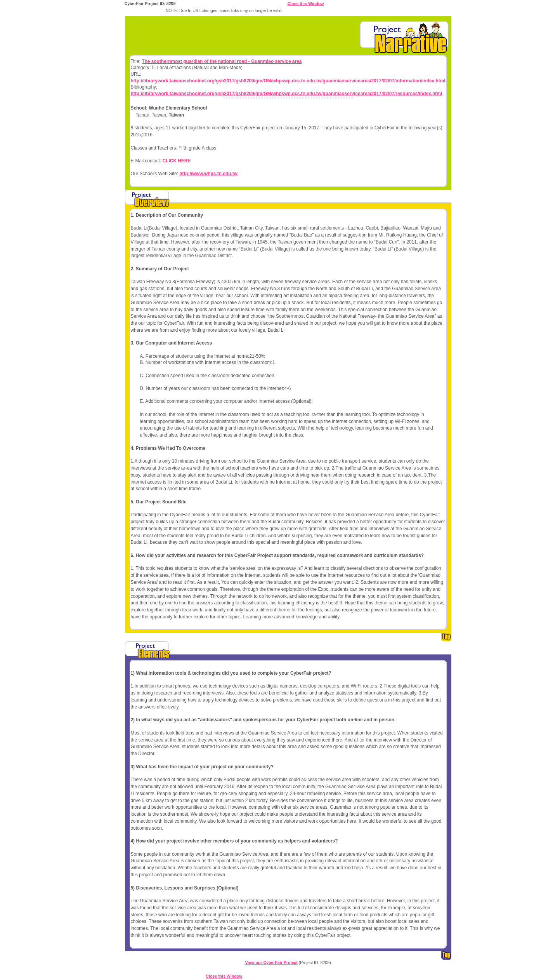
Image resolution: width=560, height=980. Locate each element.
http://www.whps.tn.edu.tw (208, 174)
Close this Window (305, 3)
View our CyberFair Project (271, 963)
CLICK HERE (177, 161)
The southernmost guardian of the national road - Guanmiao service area (222, 61)
